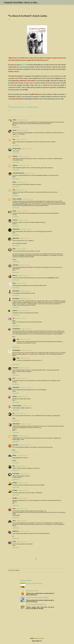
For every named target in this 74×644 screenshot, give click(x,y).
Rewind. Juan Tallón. (32, 591)
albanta (14, 182)
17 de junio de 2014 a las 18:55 (24, 445)
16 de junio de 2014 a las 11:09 (21, 190)
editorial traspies (13, 107)
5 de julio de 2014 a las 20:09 (21, 542)
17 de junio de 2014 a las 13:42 (26, 424)
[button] (9, 20)
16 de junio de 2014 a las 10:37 (22, 182)
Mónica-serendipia (17, 199)
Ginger (14, 211)
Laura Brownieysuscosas (18, 173)
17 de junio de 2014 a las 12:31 (20, 413)
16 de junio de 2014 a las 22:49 (25, 388)
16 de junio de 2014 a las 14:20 (25, 238)
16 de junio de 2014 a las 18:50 (25, 299)
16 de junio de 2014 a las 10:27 (23, 165)
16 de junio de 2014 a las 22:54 (23, 397)
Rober (14, 249)
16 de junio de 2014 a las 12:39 (23, 220)
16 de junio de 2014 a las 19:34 (21, 318)
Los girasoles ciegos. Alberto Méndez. (37, 598)
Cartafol (15, 130)
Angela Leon (16, 531)
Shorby (14, 455)
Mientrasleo (15, 368)
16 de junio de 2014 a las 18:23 (23, 276)
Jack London (22, 107)
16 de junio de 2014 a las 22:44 (21, 378)
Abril (14, 190)
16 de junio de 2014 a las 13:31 (25, 229)
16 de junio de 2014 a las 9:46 (22, 130)
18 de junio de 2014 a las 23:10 (23, 491)
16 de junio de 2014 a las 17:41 (24, 265)
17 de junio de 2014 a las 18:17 (23, 436)
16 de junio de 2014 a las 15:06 (21, 249)
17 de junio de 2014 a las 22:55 (25, 339)
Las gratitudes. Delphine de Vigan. (36, 604)
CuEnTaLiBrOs (16, 350)
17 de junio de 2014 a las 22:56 (21, 466)
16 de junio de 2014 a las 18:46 (21, 283)
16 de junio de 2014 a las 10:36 (30, 173)
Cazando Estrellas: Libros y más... (21, 2)
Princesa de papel (17, 406)
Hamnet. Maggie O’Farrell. (34, 584)
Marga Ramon (16, 387)
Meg (18, 339)
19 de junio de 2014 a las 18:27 (23, 498)
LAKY (14, 542)
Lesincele (15, 220)
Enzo (14, 378)
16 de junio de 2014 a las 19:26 (23, 311)
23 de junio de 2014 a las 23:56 (25, 531)
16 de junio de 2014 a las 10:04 (21, 140)
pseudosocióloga (17, 149)
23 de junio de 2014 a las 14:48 (22, 509)
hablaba (24, 65)
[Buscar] (72, 2)
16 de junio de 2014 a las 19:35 (26, 329)
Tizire (14, 283)
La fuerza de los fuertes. (32, 107)
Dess (14, 318)
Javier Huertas (16, 291)
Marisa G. (15, 276)
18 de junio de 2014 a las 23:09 (23, 483)
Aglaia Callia (16, 238)
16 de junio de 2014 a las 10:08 (26, 149)
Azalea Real (15, 445)
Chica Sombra (16, 474)
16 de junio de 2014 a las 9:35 (22, 120)
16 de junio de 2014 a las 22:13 (24, 368)
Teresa (14, 509)
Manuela (15, 397)
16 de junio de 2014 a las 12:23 (28, 199)
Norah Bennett (16, 424)
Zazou (14, 521)
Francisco (15, 311)
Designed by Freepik (39, 638)
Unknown (15, 156)
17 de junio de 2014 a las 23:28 (25, 474)
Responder (16, 127)
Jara (13, 413)
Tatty (14, 140)
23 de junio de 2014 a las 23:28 (22, 521)
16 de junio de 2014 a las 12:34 (22, 211)
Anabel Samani (16, 229)
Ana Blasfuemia (16, 329)
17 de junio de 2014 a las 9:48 (27, 406)
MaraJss (14, 120)
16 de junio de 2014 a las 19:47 (26, 350)
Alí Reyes (15, 483)
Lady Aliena (15, 265)
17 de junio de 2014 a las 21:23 (22, 456)
